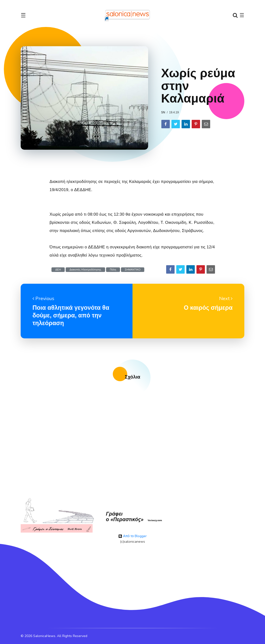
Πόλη (113, 270)
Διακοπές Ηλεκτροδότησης (85, 270)
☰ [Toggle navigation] (23, 15)
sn (163, 112)
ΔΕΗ (58, 270)
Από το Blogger (132, 536)
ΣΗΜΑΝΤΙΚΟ (133, 270)
